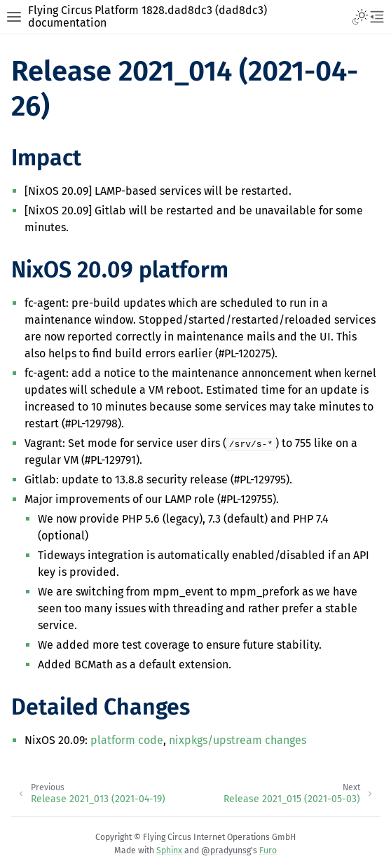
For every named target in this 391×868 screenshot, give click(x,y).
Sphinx (169, 850)
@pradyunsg (226, 850)
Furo (268, 850)
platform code (127, 740)
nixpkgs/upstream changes (238, 740)
